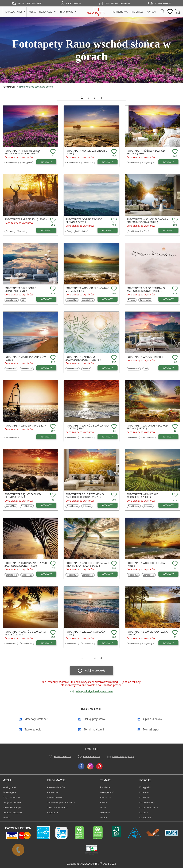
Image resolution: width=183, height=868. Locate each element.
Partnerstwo (53, 792)
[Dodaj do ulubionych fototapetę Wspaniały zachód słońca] (174, 427)
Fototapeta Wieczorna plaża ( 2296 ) (85, 633)
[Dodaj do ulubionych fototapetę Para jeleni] (52, 220)
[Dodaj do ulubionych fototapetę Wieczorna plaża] (114, 633)
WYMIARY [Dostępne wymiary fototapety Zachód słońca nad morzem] (107, 437)
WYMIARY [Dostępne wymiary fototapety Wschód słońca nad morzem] (107, 299)
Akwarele (132, 300)
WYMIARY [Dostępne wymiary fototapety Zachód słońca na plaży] (46, 643)
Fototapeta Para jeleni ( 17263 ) (26, 219)
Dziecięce (105, 812)
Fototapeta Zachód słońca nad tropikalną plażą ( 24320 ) (87, 564)
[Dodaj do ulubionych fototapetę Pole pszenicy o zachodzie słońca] (114, 495)
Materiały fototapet (12, 808)
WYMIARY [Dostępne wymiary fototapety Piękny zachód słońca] (46, 505)
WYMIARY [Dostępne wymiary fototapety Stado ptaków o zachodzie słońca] (169, 299)
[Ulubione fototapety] (170, 12)
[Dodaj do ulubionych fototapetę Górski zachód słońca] (114, 220)
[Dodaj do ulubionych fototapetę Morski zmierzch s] (114, 152)
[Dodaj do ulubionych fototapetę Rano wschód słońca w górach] (52, 152)
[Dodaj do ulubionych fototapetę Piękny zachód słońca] (52, 495)
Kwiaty (105, 802)
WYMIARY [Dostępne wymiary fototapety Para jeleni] (46, 230)
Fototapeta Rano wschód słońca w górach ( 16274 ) (22, 152)
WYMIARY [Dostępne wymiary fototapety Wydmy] (169, 368)
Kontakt (6, 818)
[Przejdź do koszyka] (178, 12)
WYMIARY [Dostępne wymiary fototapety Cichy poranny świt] (46, 368)
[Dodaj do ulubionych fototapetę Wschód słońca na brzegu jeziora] (174, 220)
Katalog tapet (9, 787)
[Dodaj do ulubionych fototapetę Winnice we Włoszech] (174, 495)
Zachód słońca (11, 163)
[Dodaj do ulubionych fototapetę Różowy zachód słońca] (174, 152)
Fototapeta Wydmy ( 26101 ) (145, 357)
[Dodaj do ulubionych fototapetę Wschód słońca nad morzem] (114, 289)
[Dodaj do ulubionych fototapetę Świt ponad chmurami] (52, 289)
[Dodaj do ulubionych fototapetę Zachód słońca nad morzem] (114, 427)
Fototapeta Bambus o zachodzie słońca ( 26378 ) (83, 358)
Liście (105, 807)
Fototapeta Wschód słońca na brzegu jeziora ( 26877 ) (148, 221)
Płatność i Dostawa (12, 813)
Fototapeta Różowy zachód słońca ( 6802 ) (146, 152)
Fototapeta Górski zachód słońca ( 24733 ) (84, 221)
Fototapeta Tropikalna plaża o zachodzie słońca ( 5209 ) (26, 564)
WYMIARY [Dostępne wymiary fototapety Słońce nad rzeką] (169, 643)
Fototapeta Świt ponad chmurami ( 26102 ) (20, 290)
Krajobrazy (148, 163)
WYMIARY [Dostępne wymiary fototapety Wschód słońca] (169, 574)
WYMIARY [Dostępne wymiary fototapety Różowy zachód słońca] (169, 162)
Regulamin (52, 813)
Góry (69, 231)
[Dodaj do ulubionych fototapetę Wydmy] (174, 358)
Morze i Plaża (88, 163)
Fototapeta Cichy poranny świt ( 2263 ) (26, 358)
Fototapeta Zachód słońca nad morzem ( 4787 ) (87, 427)
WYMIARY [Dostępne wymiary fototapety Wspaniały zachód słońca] (169, 437)
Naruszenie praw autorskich (61, 802)
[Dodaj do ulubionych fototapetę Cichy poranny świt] (52, 358)
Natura (105, 818)
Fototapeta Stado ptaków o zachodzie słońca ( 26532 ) (146, 290)
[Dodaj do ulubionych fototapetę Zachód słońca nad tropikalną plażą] (114, 564)
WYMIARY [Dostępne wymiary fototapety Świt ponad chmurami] (46, 299)
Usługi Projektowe (12, 802)
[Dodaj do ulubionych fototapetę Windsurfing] (52, 427)
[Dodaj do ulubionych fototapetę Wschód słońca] (174, 564)
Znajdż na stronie (11, 797)
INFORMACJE (67, 12)
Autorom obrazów (56, 787)
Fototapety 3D (107, 792)
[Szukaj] (162, 12)
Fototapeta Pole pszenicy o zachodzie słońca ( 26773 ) (85, 496)
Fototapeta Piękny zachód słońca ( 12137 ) (23, 496)
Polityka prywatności (57, 808)
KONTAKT (151, 12)
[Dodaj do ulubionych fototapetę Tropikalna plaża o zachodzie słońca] (52, 564)
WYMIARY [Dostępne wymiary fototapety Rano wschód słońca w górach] (46, 162)
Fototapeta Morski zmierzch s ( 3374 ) (86, 152)
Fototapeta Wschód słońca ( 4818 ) (146, 564)
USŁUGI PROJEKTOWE (41, 12)
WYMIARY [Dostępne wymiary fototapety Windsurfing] (46, 437)
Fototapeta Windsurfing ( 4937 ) (26, 426)
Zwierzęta (22, 231)
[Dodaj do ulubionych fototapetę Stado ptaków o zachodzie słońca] (174, 289)
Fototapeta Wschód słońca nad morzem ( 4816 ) (87, 290)
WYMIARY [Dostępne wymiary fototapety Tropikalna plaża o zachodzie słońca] (46, 574)
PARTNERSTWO (120, 12)
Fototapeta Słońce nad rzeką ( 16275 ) (147, 633)
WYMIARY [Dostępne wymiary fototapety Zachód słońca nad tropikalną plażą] (107, 574)
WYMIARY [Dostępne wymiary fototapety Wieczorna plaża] (107, 643)
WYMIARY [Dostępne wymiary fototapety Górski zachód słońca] (107, 230)
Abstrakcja (105, 797)
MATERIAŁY (137, 12)
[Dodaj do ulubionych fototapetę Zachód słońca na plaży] (52, 633)
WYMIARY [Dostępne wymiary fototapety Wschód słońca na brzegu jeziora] (169, 230)
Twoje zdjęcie (9, 792)
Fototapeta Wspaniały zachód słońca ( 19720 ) (147, 427)
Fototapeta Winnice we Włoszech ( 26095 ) (142, 496)
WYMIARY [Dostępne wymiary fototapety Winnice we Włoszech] (169, 505)
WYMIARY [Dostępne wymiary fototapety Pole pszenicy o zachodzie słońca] (107, 505)
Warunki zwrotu (55, 797)
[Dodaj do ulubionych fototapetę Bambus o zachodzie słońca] (114, 358)
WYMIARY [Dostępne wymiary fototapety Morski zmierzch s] (107, 162)
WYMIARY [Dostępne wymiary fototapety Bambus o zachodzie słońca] (107, 368)
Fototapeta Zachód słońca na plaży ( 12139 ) (25, 633)
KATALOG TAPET (14, 12)
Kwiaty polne (27, 163)
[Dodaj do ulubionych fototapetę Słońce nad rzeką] (174, 633)
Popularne (10, 231)
